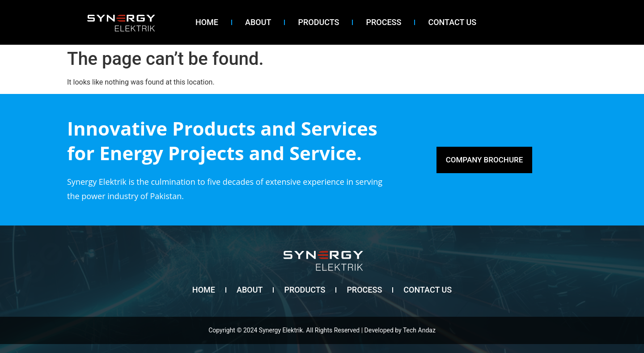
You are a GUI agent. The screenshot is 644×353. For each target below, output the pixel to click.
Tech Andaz (419, 330)
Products (318, 22)
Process (383, 22)
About (258, 22)
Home (207, 22)
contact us (452, 22)
